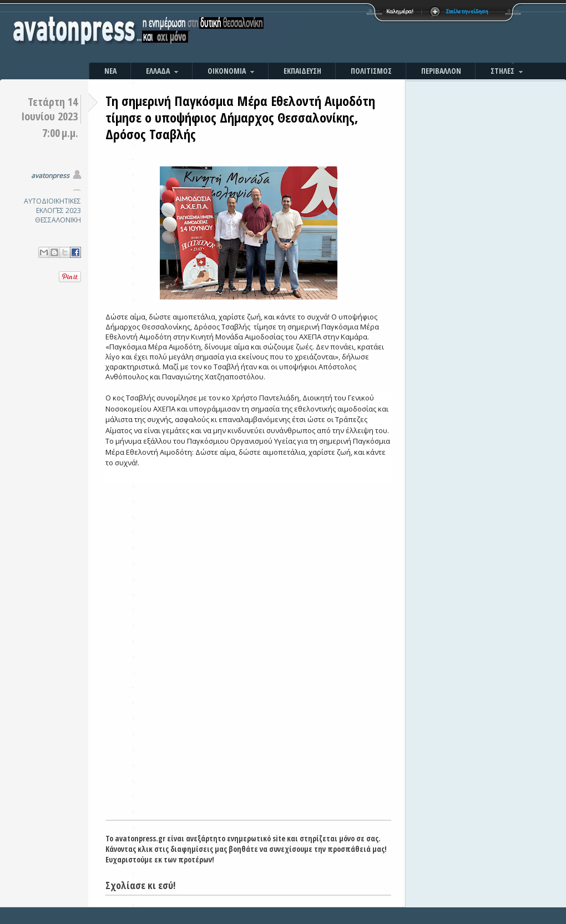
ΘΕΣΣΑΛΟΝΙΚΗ (58, 220)
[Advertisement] (402, 33)
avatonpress (50, 176)
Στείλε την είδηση (467, 11)
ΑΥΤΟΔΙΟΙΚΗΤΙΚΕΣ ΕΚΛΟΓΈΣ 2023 (52, 206)
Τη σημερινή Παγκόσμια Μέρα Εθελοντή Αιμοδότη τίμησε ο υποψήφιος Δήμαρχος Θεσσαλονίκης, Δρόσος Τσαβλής (240, 117)
